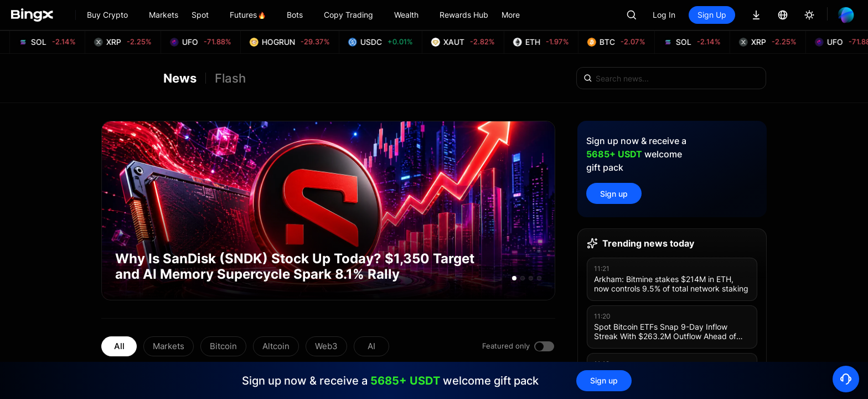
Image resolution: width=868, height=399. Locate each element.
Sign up (614, 194)
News (180, 78)
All (119, 346)
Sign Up (712, 15)
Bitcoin (223, 346)
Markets (169, 346)
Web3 (326, 346)
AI (371, 346)
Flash (230, 78)
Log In (664, 15)
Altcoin (276, 346)
